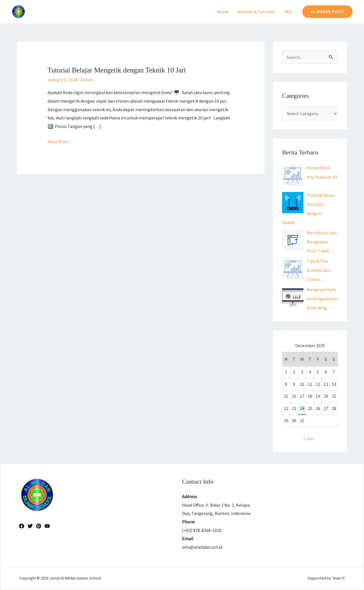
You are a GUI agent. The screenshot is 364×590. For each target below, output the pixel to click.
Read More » (59, 141)
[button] (327, 12)
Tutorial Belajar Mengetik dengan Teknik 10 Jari (117, 70)
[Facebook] (22, 526)
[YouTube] (47, 526)
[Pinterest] (39, 526)
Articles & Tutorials (257, 12)
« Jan (308, 438)
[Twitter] (30, 526)
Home (223, 12)
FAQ (288, 12)
